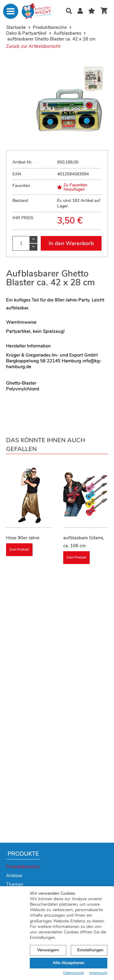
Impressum (98, 973)
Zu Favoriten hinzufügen (72, 187)
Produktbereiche (23, 867)
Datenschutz (74, 973)
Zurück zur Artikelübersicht (33, 46)
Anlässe (14, 876)
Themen (15, 884)
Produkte (23, 854)
